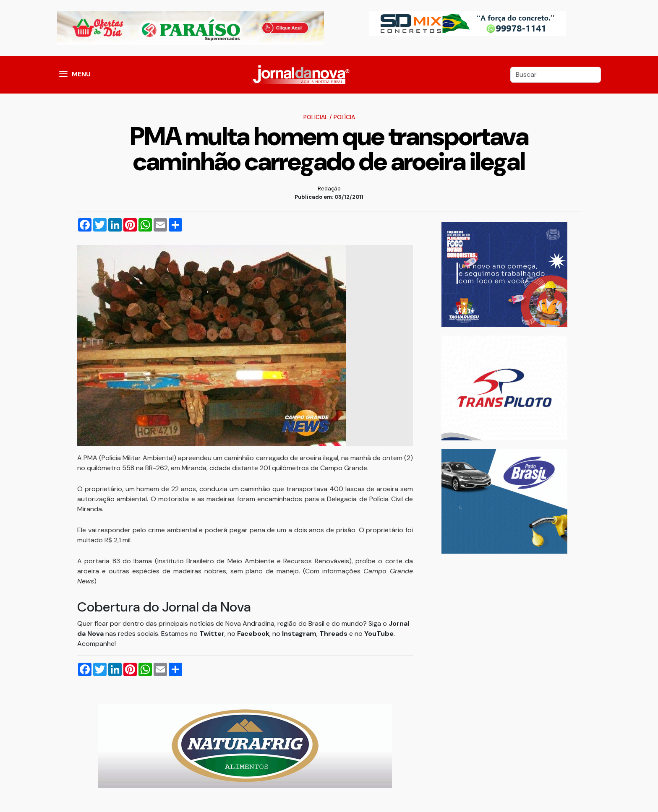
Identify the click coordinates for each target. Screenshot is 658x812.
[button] (63, 75)
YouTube (379, 634)
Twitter (212, 634)
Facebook (253, 634)
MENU (81, 74)
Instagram (299, 634)
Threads (334, 634)
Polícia (344, 117)
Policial (316, 117)
